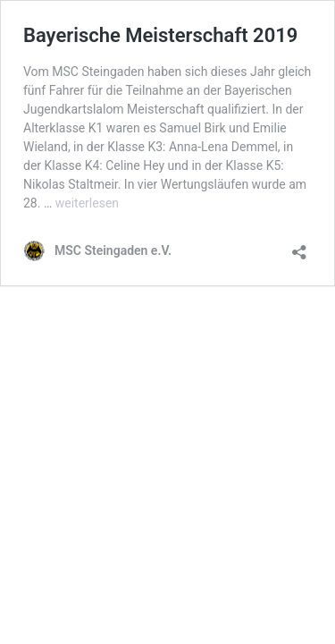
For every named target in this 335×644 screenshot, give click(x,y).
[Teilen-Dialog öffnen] (299, 246)
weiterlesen (87, 203)
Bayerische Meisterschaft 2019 (160, 35)
